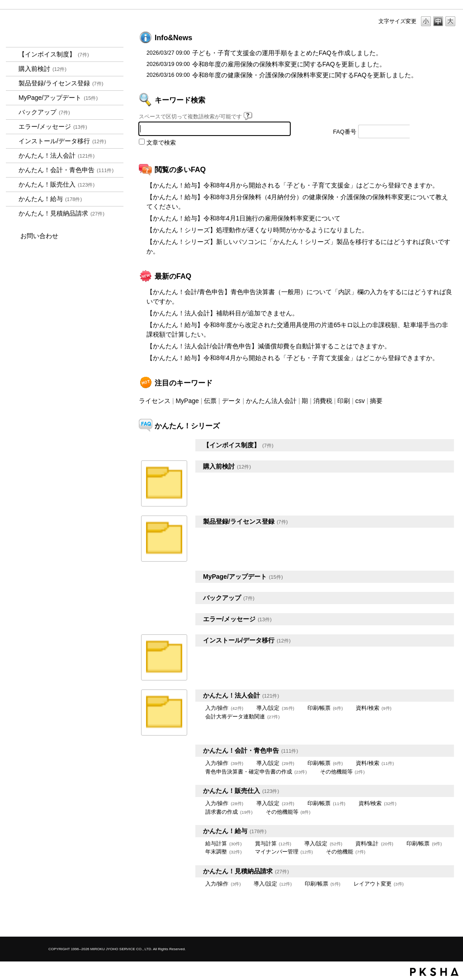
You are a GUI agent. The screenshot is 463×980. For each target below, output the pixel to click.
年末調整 (224, 852)
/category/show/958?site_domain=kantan (12, 170)
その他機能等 (343, 772)
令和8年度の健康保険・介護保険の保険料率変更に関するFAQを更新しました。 (305, 75)
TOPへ (435, 922)
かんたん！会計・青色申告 (66, 170)
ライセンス (155, 401)
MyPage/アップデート (58, 98)
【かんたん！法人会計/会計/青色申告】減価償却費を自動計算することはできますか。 (269, 346)
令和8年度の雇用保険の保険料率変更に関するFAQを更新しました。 (289, 64)
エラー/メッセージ (53, 127)
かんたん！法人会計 (57, 155)
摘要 (376, 401)
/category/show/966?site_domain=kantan (12, 199)
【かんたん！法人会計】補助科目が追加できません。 (222, 313)
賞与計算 (273, 844)
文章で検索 (161, 143)
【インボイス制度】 (54, 54)
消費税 (323, 401)
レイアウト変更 (379, 884)
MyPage (187, 401)
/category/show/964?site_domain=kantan (12, 185)
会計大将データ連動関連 (243, 717)
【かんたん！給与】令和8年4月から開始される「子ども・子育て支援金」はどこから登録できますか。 (293, 185)
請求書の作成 (229, 812)
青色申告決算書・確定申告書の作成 (256, 772)
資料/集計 (374, 844)
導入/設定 (275, 708)
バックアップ (44, 112)
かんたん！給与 (50, 199)
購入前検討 (43, 69)
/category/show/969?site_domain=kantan (12, 213)
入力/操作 (224, 708)
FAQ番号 (345, 132)
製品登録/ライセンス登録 (61, 83)
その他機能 (346, 852)
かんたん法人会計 (271, 401)
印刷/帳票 (325, 708)
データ (231, 401)
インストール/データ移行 (62, 141)
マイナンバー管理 (284, 852)
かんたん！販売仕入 (57, 184)
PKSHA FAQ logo (434, 972)
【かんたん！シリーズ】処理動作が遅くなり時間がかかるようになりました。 (257, 230)
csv (360, 401)
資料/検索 (373, 708)
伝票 (210, 401)
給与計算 (224, 844)
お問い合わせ (39, 236)
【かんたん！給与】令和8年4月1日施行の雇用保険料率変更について (243, 218)
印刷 (344, 401)
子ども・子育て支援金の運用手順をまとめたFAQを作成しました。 (287, 53)
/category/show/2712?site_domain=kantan (12, 156)
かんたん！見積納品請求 (61, 213)
